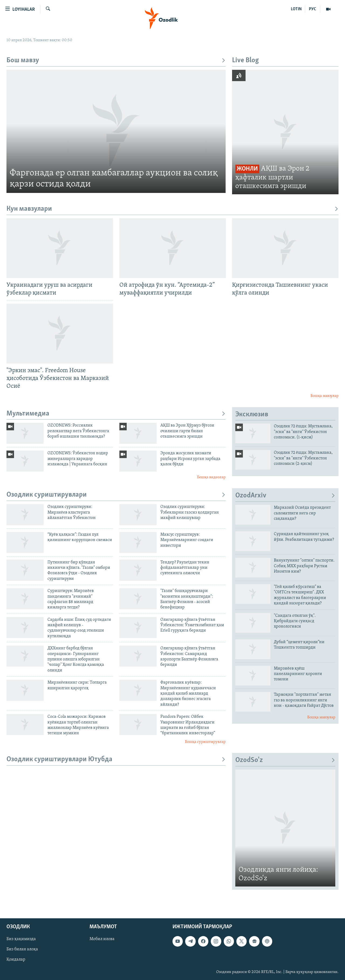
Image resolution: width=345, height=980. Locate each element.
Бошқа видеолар (211, 477)
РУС (313, 9)
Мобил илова (102, 939)
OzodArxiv (285, 496)
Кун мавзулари (172, 209)
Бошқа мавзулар (325, 396)
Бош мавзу (116, 60)
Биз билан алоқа (22, 950)
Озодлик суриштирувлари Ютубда (116, 759)
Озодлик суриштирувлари (116, 495)
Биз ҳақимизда (21, 939)
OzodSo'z (285, 760)
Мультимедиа (116, 414)
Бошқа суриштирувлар (205, 742)
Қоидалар (16, 960)
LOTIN (296, 9)
